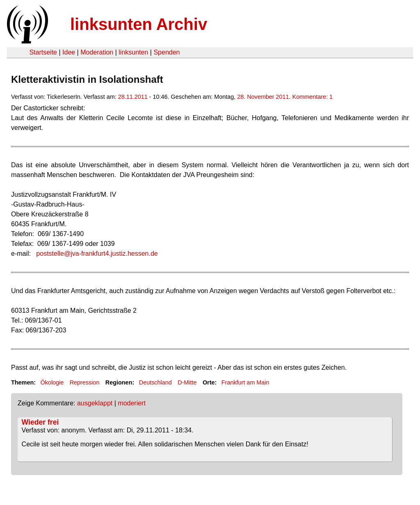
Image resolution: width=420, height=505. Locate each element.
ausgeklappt (95, 403)
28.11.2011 (133, 97)
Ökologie (52, 382)
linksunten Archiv (139, 24)
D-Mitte (187, 382)
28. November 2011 (263, 97)
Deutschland (155, 382)
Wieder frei (40, 422)
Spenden (167, 52)
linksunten (133, 52)
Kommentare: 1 (313, 97)
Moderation (97, 52)
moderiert (132, 403)
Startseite (43, 52)
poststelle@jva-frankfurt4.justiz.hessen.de (97, 254)
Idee (69, 52)
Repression (85, 382)
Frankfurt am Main (245, 382)
